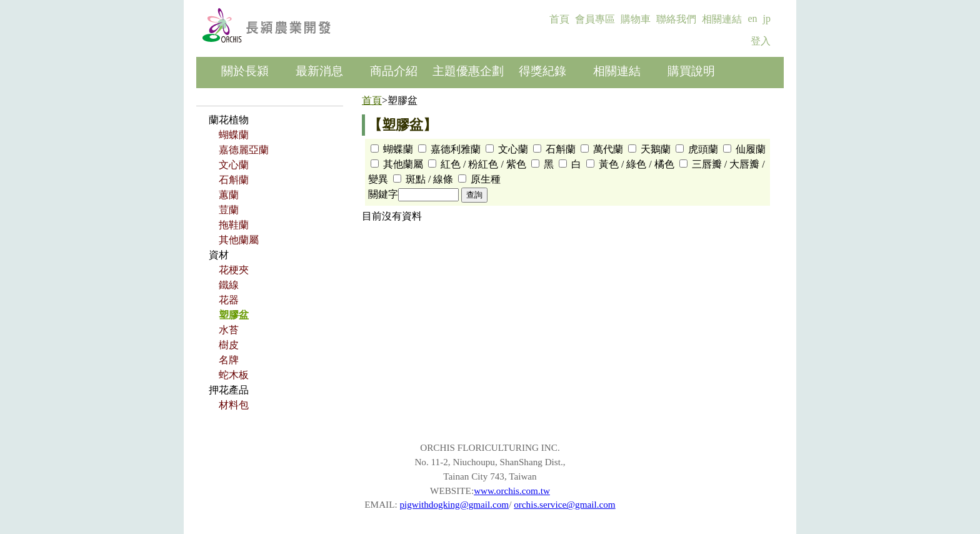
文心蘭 (234, 165)
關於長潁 (245, 71)
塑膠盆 (234, 315)
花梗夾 (234, 270)
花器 (229, 300)
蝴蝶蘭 (234, 135)
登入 (761, 41)
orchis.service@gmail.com (564, 504)
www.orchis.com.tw (512, 491)
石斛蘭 (234, 180)
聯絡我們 (676, 19)
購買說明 (691, 71)
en (752, 18)
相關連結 (722, 19)
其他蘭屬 (239, 240)
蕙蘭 (229, 195)
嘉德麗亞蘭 (244, 150)
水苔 (229, 330)
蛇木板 (234, 375)
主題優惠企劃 (468, 71)
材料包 (234, 405)
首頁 (559, 19)
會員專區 (595, 19)
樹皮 (229, 345)
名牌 (229, 360)
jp (767, 18)
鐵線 (229, 285)
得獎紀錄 (542, 71)
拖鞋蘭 (234, 225)
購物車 (636, 19)
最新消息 (319, 71)
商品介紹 (394, 71)
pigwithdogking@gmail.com (454, 504)
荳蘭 (229, 210)
